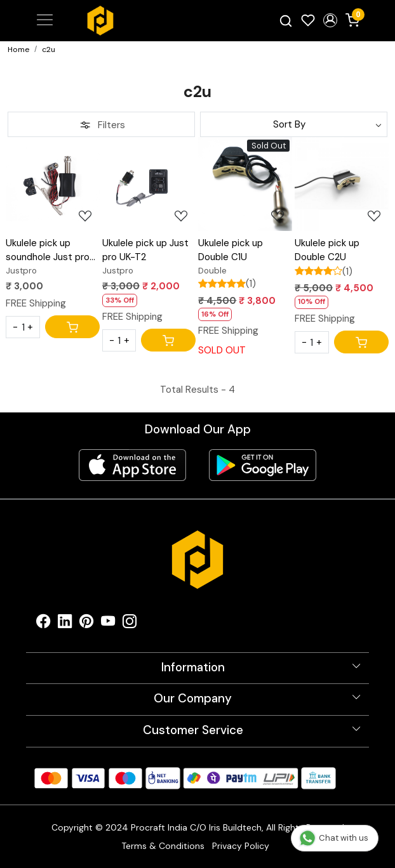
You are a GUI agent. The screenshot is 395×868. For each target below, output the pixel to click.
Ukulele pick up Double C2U (327, 250)
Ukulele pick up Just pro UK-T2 (145, 250)
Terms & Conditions (163, 846)
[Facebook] (43, 624)
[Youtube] (108, 624)
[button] (330, 20)
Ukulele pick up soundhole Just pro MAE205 (48, 251)
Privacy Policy (241, 846)
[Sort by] (294, 124)
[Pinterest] (86, 624)
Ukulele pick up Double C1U (231, 250)
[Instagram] (130, 624)
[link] (286, 21)
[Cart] (72, 327)
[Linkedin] (65, 624)
